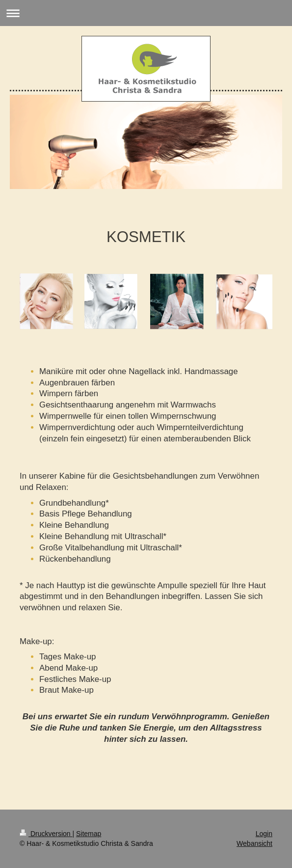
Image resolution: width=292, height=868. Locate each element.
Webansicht (254, 843)
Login (264, 834)
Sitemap (89, 834)
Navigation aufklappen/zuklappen (146, 13)
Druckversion (46, 834)
